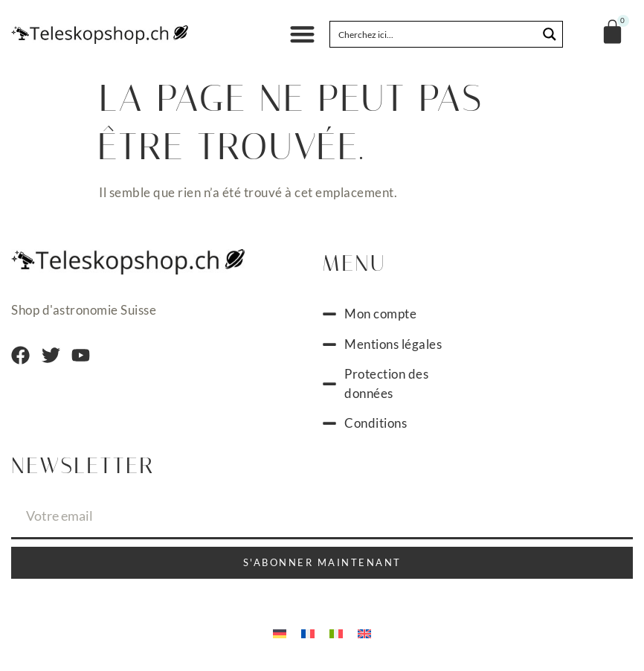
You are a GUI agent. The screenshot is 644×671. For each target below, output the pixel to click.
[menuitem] (280, 632)
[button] (302, 35)
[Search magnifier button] (550, 34)
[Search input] (434, 34)
